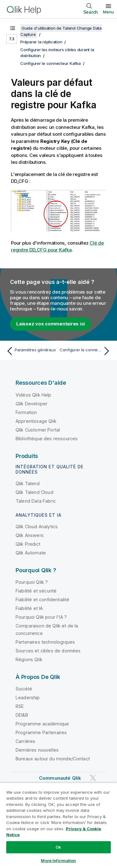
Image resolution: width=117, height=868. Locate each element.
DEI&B (22, 715)
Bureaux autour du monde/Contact (53, 759)
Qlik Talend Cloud (34, 492)
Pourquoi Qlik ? (32, 582)
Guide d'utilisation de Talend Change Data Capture (61, 31)
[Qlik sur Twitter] (93, 778)
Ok (58, 847)
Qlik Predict (28, 544)
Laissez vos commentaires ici (51, 324)
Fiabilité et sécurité (36, 591)
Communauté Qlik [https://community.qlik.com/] (60, 778)
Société (24, 689)
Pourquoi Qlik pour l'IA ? (41, 617)
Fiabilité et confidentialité (42, 600)
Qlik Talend (28, 483)
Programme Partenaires (41, 732)
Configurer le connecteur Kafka (51, 63)
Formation (26, 412)
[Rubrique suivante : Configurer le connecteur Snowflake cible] (86, 351)
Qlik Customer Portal (38, 430)
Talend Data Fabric (36, 501)
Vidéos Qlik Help (34, 395)
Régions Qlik (29, 659)
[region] (58, 825)
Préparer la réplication (41, 42)
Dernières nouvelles (37, 750)
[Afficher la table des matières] (12, 28)
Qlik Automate (31, 553)
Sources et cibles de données (48, 651)
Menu (108, 12)
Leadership (28, 697)
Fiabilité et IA (29, 608)
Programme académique (42, 724)
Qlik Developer (32, 404)
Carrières (25, 741)
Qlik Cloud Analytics (37, 527)
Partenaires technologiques (45, 642)
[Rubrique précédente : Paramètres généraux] (31, 351)
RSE (20, 706)
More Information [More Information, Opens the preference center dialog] (58, 861)
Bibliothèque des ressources (47, 439)
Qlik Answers (30, 535)
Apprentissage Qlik (36, 421)
